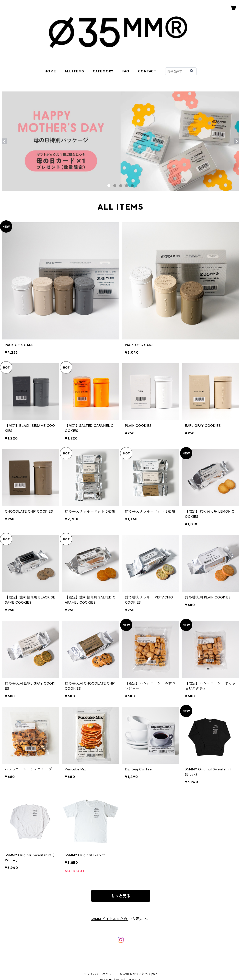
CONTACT (147, 71)
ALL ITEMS (74, 71)
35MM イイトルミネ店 (110, 919)
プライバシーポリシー (99, 974)
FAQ (126, 71)
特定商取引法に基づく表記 (139, 974)
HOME (50, 71)
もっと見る (121, 896)
